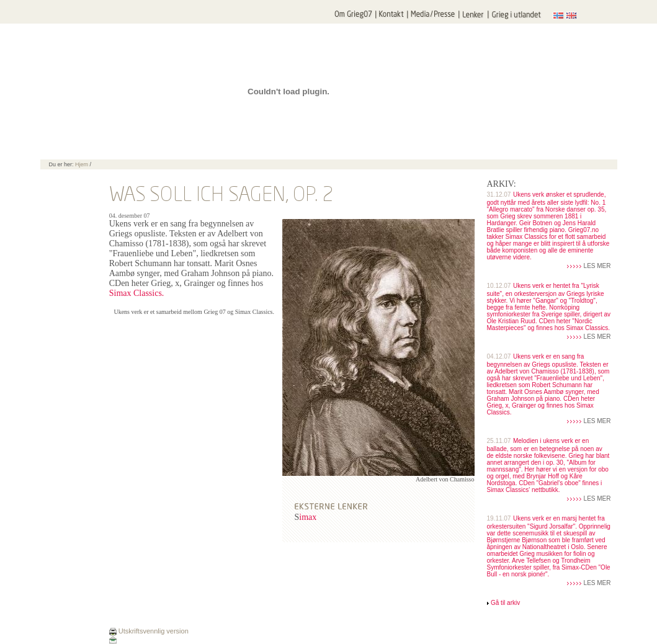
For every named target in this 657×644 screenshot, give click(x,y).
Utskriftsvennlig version (149, 631)
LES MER (597, 266)
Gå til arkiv (505, 603)
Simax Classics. (137, 293)
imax (308, 517)
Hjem (82, 164)
